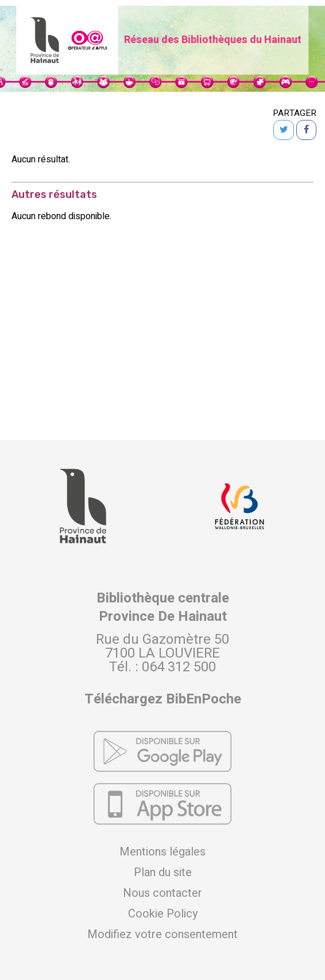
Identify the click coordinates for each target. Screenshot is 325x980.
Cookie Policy (163, 914)
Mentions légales (162, 852)
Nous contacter (162, 893)
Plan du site (163, 873)
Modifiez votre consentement (162, 934)
